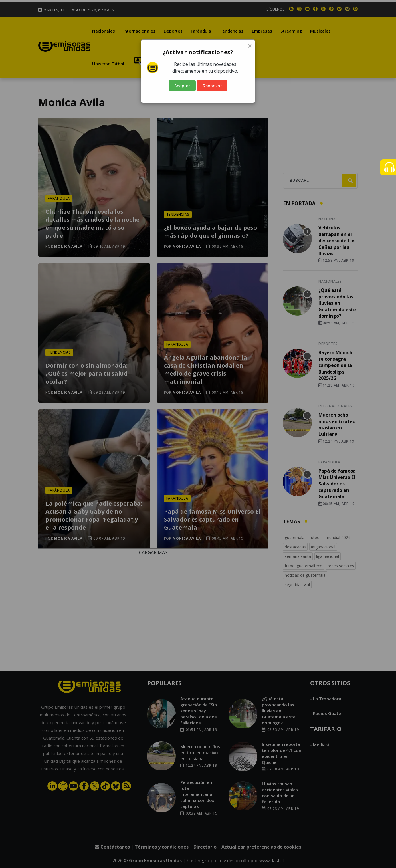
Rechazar (212, 86)
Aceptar (182, 86)
